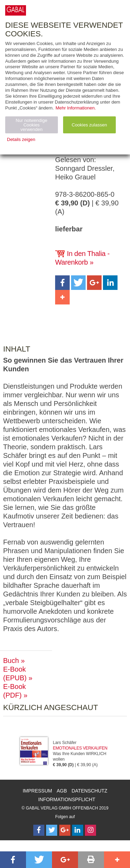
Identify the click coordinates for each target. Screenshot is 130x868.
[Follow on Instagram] (90, 830)
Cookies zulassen (89, 125)
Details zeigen (21, 139)
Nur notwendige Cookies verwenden (31, 125)
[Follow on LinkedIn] (78, 830)
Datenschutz (89, 791)
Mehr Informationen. (76, 108)
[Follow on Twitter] (52, 830)
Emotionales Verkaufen (80, 748)
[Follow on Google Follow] (65, 830)
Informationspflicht (67, 799)
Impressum (37, 791)
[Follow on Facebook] (39, 830)
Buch (11, 661)
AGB (62, 791)
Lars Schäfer (65, 743)
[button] (62, 283)
